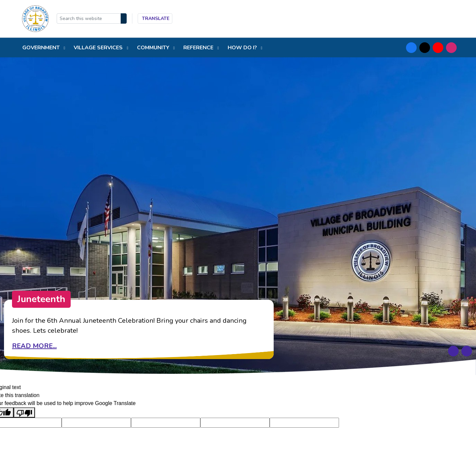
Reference (199, 48)
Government (42, 48)
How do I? (243, 48)
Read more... (34, 346)
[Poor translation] (24, 413)
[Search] (124, 18)
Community (154, 48)
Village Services (99, 48)
